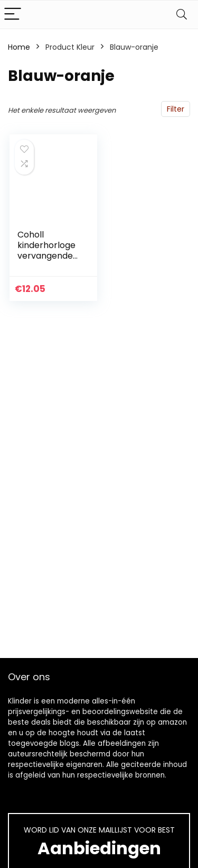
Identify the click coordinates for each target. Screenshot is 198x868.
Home (19, 47)
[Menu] (13, 15)
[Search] (182, 15)
